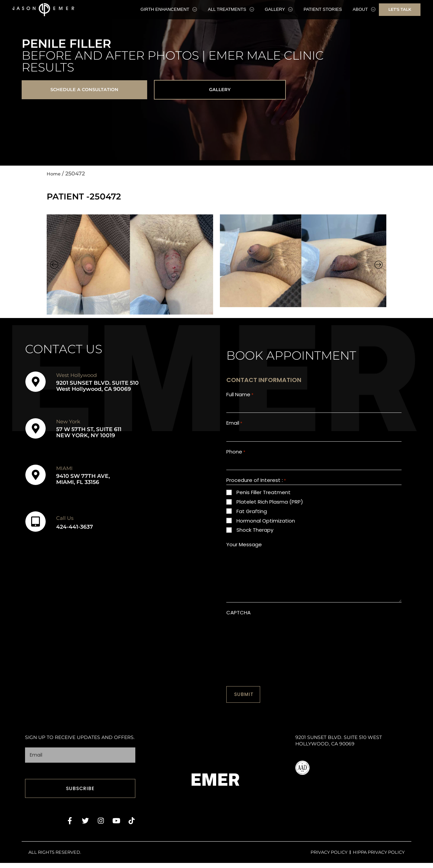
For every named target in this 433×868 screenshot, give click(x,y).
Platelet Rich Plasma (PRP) (270, 511)
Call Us (65, 520)
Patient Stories (323, 9)
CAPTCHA (238, 622)
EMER (215, 786)
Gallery (279, 9)
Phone (236, 459)
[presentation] (278, 642)
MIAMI (64, 471)
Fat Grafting (252, 521)
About (364, 9)
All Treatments (231, 9)
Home (55, 176)
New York (68, 424)
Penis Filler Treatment (264, 502)
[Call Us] (36, 524)
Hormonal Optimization (266, 530)
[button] (54, 267)
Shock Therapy (255, 539)
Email (234, 428)
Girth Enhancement (169, 9)
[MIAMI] (36, 478)
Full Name (240, 397)
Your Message (244, 554)
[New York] (36, 431)
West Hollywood (76, 377)
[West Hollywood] (36, 384)
